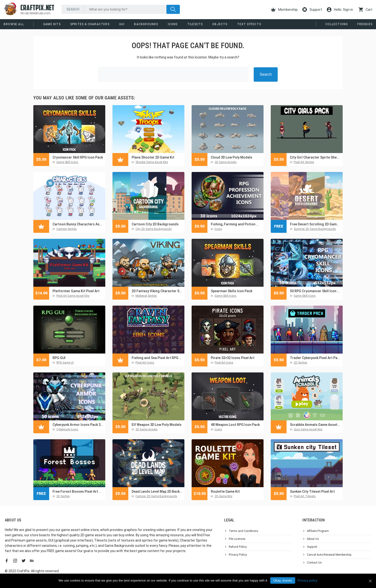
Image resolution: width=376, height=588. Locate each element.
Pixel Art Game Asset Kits (73, 296)
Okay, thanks (283, 580)
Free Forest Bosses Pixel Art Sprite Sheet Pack (78, 491)
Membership (284, 10)
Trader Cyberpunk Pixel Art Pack (315, 358)
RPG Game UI (65, 363)
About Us (313, 539)
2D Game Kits (223, 496)
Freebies (365, 24)
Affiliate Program (318, 531)
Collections (337, 24)
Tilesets (195, 24)
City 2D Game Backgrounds (154, 229)
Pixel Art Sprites (304, 162)
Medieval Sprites (146, 296)
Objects (220, 24)
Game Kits (52, 24)
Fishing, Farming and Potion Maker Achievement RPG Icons (236, 224)
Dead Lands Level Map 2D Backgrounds (157, 491)
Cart (365, 10)
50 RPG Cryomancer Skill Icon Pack (315, 291)
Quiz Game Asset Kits (308, 429)
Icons (173, 24)
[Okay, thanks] (370, 581)
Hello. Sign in (340, 10)
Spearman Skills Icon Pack (232, 291)
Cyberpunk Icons (67, 429)
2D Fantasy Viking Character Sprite (157, 291)
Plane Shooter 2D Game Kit (153, 157)
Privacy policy (308, 580)
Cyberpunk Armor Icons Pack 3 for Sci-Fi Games (78, 425)
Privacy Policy (238, 555)
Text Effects (249, 24)
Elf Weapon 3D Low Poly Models (157, 425)
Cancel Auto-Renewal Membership (329, 555)
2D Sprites (300, 363)
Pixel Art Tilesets (305, 496)
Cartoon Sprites (67, 229)
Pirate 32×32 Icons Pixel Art (233, 358)
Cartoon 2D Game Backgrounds (156, 496)
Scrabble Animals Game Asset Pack (315, 425)
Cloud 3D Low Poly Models (232, 157)
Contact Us (314, 563)
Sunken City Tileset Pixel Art (312, 491)
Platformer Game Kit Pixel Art (76, 291)
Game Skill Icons (67, 162)
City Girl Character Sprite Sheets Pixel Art (315, 157)
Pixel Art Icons (145, 363)
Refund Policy (238, 547)
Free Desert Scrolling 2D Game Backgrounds (315, 224)
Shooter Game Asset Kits (152, 162)
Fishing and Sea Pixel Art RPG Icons (157, 358)
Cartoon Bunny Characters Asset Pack (78, 224)
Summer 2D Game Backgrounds (315, 229)
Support (312, 10)
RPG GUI (59, 358)
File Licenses (237, 539)
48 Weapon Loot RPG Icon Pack (235, 425)
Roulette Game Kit (225, 491)
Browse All (14, 24)
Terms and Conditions (244, 531)
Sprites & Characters (90, 24)
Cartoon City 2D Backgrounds (155, 224)
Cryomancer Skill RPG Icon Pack (78, 157)
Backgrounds (146, 24)
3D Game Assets (226, 162)
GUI (122, 24)
